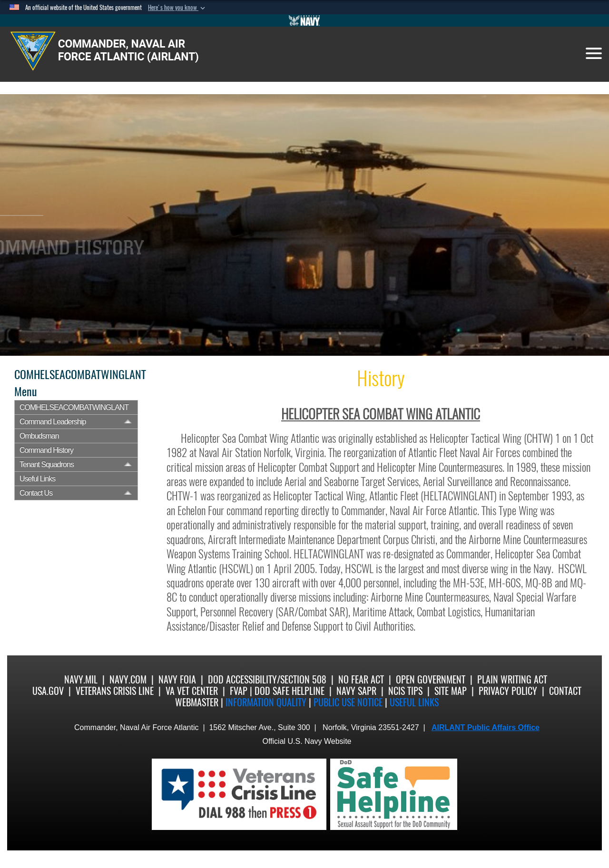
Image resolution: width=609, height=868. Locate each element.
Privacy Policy (508, 691)
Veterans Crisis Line (115, 691)
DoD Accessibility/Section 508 (267, 679)
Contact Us (36, 493)
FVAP (239, 691)
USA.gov (48, 691)
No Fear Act (361, 679)
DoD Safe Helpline (290, 691)
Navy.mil (81, 679)
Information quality (266, 702)
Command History (46, 450)
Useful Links (37, 479)
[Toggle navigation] (594, 53)
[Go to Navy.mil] (304, 20)
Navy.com (128, 679)
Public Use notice (348, 702)
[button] (177, 8)
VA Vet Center (192, 691)
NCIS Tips (405, 691)
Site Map (451, 691)
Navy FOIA (177, 679)
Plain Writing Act (512, 679)
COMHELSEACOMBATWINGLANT (74, 407)
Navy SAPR (356, 691)
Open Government (431, 679)
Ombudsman (39, 436)
